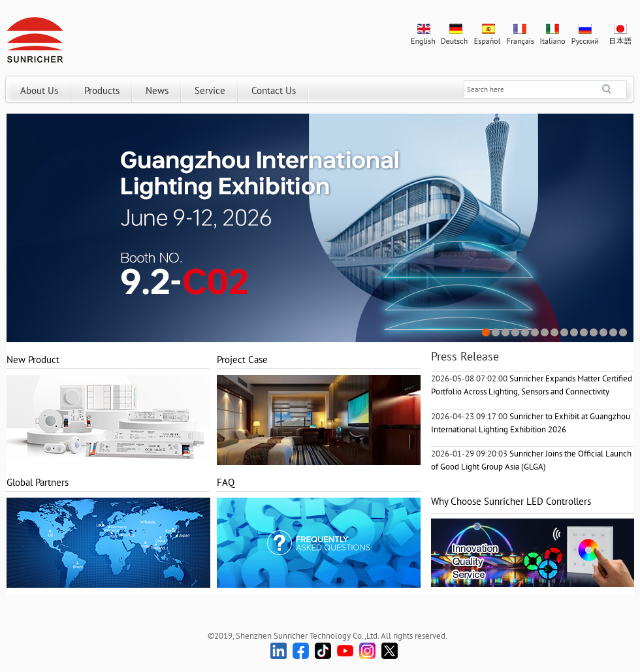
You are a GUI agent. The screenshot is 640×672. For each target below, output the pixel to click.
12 (594, 333)
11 (584, 333)
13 (604, 333)
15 (623, 333)
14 (614, 333)
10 (574, 333)
